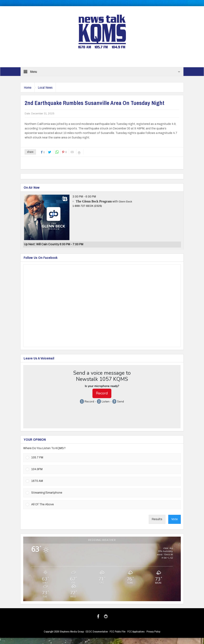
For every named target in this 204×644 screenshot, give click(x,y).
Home (28, 87)
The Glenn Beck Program (94, 201)
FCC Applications (136, 632)
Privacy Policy (153, 632)
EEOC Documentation (97, 632)
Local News (48, 87)
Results (157, 519)
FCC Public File (118, 632)
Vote (175, 519)
